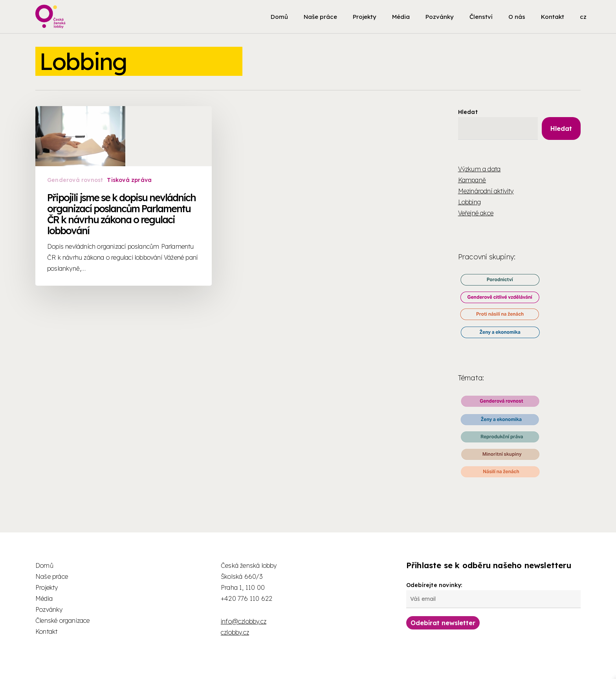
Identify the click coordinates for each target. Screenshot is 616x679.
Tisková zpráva (130, 190)
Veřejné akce (476, 213)
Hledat (468, 112)
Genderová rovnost (75, 190)
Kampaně (472, 180)
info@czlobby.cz (244, 621)
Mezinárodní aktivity (486, 191)
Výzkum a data (479, 169)
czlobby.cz (235, 632)
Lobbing (469, 202)
